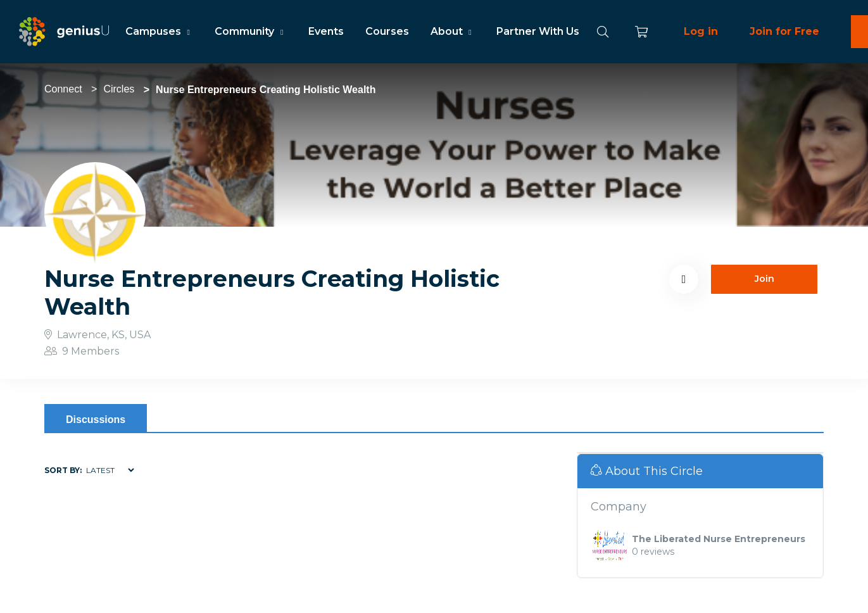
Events (326, 31)
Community (250, 31)
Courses (387, 31)
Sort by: (63, 470)
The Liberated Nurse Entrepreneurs (719, 539)
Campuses (159, 31)
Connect (63, 89)
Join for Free (784, 31)
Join (764, 279)
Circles (119, 89)
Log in (701, 31)
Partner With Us (538, 31)
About (453, 31)
